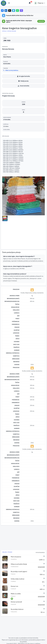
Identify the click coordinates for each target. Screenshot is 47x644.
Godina (17, 364)
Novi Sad (16, 344)
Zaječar (17, 330)
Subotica (16, 356)
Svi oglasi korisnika (24, 76)
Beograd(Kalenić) (13, 299)
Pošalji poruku (23, 81)
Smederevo (16, 324)
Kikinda (17, 342)
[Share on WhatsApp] (17, 11)
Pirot (17, 319)
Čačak (17, 304)
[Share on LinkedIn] (6, 11)
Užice (17, 339)
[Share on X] (10, 11)
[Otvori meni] (9, 3)
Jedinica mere (14, 296)
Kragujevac (15, 307)
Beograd (16, 362)
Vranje (17, 327)
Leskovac (16, 333)
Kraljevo (16, 310)
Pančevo (16, 347)
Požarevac (16, 321)
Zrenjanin (16, 359)
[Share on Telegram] (14, 11)
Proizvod (16, 289)
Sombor (17, 350)
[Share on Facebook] (2, 11)
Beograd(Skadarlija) (12, 301)
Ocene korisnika (23, 86)
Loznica (17, 313)
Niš (18, 316)
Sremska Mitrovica (13, 353)
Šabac (17, 336)
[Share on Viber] (21, 11)
